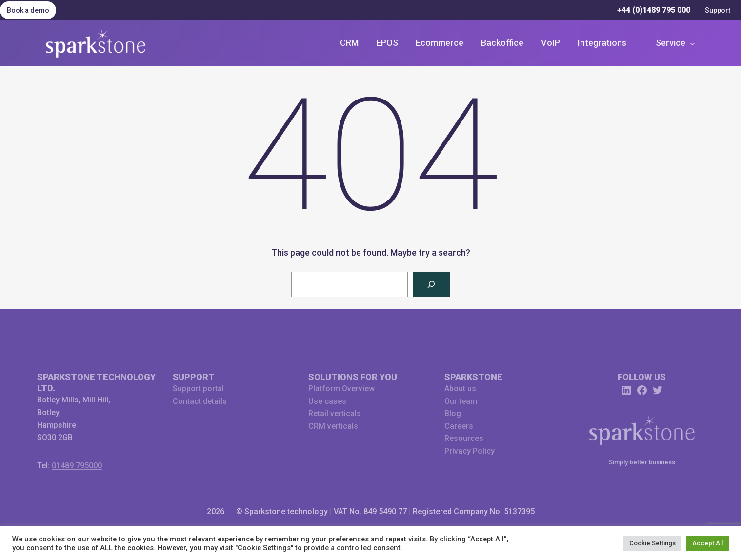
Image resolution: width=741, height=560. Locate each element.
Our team (461, 401)
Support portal (198, 389)
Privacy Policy (470, 451)
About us (460, 389)
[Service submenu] (675, 43)
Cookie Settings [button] (652, 543)
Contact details (200, 401)
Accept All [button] (708, 543)
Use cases (327, 401)
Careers (459, 426)
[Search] (431, 284)
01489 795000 (77, 466)
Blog (453, 413)
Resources (464, 438)
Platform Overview (341, 389)
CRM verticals (333, 426)
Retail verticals (335, 413)
